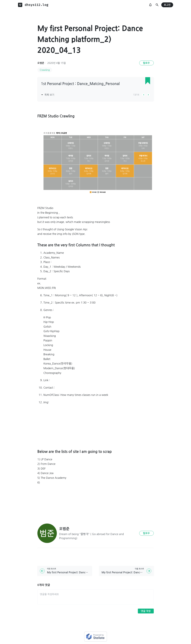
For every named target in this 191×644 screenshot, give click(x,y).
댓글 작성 (146, 611)
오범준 (41, 63)
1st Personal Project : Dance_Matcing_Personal (80, 84)
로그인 (167, 5)
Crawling (45, 70)
